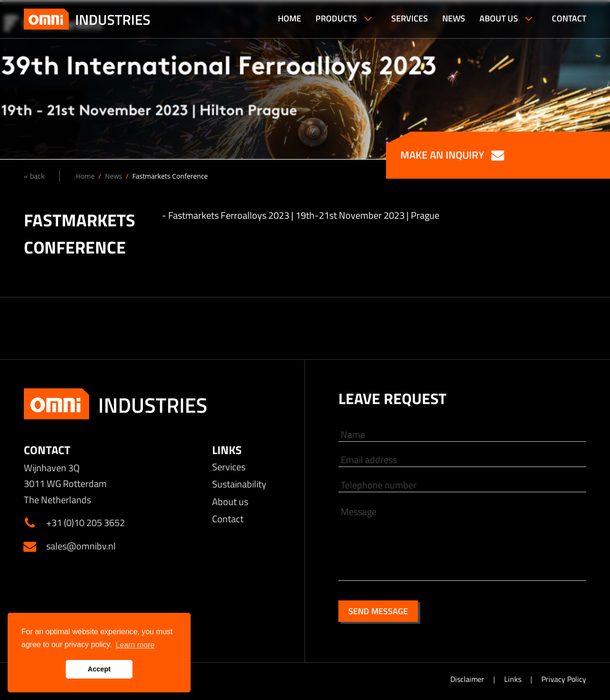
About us (230, 502)
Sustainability (239, 484)
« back (34, 176)
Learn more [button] (135, 645)
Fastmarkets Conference (170, 176)
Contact (228, 519)
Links (514, 679)
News (113, 176)
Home (85, 176)
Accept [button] (99, 669)
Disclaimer (468, 679)
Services (229, 467)
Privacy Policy (564, 679)
